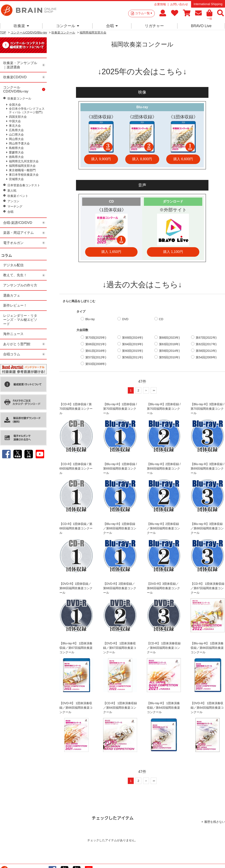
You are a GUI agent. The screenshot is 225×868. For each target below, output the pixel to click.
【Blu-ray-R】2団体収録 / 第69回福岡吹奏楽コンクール (164, 468)
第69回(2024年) (132, 338)
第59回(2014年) (169, 351)
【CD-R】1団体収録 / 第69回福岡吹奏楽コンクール (76, 468)
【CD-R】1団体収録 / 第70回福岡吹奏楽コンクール (76, 409)
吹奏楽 (21, 26)
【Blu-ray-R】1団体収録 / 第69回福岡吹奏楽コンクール (120, 468)
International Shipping (208, 4)
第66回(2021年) (96, 344)
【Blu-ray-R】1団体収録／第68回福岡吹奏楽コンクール (120, 528)
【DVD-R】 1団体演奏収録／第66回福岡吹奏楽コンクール (76, 708)
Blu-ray (90, 319)
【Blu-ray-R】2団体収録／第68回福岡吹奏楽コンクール (163, 528)
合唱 (112, 26)
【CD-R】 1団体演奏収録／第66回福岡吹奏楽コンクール (164, 648)
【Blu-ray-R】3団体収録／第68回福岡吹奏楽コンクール (207, 528)
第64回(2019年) (132, 344)
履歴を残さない (215, 822)
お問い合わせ (179, 4)
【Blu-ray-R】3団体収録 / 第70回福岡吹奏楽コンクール (207, 409)
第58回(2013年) (206, 351)
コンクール (68, 26)
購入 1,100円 (173, 252)
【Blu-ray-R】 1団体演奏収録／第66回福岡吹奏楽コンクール (207, 648)
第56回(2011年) (132, 357)
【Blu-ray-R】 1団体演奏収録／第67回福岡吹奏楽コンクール (76, 648)
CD (161, 319)
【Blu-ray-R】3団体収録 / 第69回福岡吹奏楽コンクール (207, 468)
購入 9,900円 (101, 159)
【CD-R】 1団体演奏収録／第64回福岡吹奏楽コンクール (120, 708)
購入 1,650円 (111, 252)
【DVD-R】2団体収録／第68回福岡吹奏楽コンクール (120, 588)
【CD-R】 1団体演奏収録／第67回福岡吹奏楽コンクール (207, 588)
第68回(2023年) (169, 338)
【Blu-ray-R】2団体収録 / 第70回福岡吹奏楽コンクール (164, 409)
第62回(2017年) (206, 344)
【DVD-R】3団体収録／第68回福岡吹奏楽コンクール (163, 588)
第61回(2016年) (96, 351)
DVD (125, 319)
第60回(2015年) (132, 351)
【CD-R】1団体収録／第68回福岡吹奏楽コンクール (76, 528)
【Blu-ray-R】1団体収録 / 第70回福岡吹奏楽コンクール (120, 409)
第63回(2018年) (169, 344)
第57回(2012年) (96, 357)
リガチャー (154, 26)
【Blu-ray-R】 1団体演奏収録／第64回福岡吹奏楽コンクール (163, 708)
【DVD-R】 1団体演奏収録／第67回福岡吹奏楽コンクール (120, 648)
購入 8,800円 (142, 159)
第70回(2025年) (96, 338)
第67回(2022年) (206, 338)
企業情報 (160, 4)
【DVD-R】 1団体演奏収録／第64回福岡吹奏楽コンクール (207, 708)
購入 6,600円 (183, 159)
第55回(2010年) (169, 357)
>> (154, 390)
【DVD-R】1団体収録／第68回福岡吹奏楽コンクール (76, 588)
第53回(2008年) (96, 364)
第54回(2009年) (206, 357)
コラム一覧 (143, 13)
